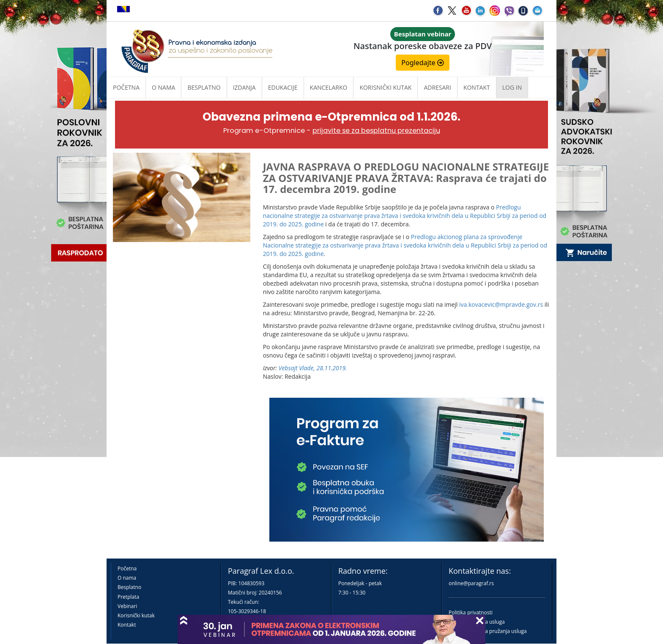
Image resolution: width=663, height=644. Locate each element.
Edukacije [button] (283, 87)
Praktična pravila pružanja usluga (488, 631)
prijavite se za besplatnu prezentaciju (376, 131)
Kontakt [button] (477, 87)
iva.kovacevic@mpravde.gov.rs (501, 304)
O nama (163, 87)
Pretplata (128, 597)
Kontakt (127, 625)
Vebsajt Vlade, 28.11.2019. (313, 368)
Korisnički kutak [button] (385, 87)
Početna (126, 87)
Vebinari (127, 606)
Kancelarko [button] (329, 87)
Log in (512, 87)
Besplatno (204, 87)
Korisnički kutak (136, 615)
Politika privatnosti (471, 612)
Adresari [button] (437, 87)
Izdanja (244, 87)
